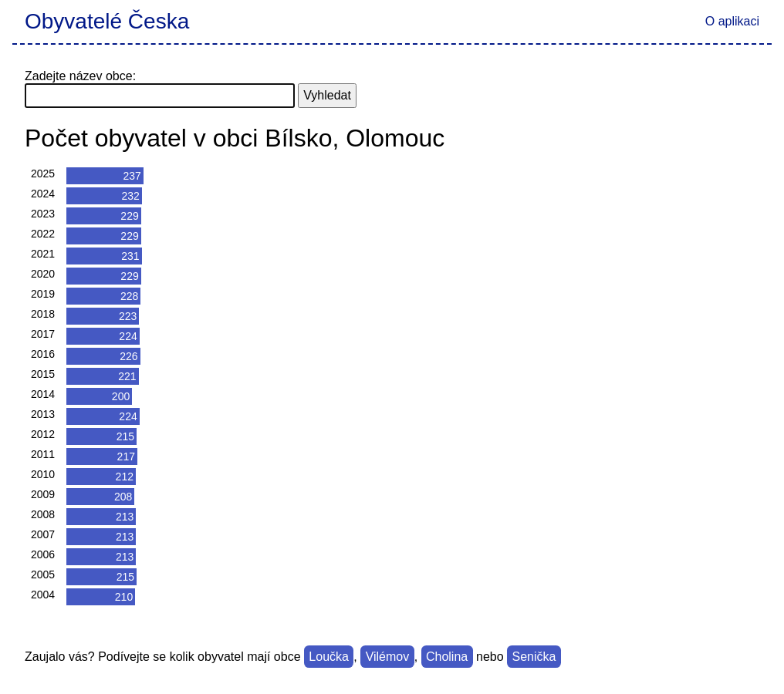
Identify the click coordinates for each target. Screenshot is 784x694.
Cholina (447, 657)
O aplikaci (732, 21)
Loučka (329, 657)
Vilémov (388, 657)
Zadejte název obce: (80, 76)
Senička (534, 657)
